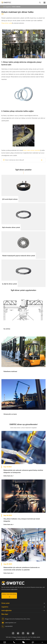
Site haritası (19, 639)
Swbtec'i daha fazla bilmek (9, 596)
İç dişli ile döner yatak (10, 284)
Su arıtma (7, 329)
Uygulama (8, 7)
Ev (4, 7)
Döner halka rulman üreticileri (32, 150)
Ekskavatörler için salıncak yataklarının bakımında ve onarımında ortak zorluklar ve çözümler (22, 569)
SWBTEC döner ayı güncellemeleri (23, 424)
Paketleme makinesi (10, 371)
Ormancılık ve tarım (10, 414)
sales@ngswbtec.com (9, 623)
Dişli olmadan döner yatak (11, 227)
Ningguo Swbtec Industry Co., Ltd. (21, 637)
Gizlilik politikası (26, 639)
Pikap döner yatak (7, 23)
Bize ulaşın (5, 614)
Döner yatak (5, 603)
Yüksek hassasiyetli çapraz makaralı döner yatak (19, 256)
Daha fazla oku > (9, 476)
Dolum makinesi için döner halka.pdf (14, 160)
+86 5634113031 (7, 626)
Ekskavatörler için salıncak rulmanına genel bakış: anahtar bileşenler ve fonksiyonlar (23, 471)
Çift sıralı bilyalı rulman (10, 199)
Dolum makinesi (16, 7)
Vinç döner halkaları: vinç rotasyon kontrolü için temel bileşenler (22, 520)
